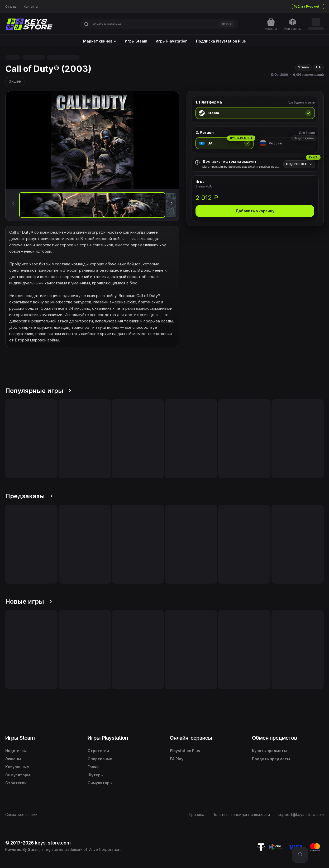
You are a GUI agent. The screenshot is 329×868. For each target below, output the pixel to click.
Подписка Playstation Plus (221, 41)
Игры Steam (136, 41)
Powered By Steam (22, 849)
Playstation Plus (185, 751)
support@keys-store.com (301, 815)
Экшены (13, 759)
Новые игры (29, 601)
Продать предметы (271, 759)
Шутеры (96, 775)
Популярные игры (38, 391)
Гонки (93, 767)
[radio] (255, 113)
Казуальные (17, 767)
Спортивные (100, 759)
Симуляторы (18, 775)
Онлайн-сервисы (191, 738)
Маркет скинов (100, 41)
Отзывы (11, 7)
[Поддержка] (300, 855)
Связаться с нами (21, 815)
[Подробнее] (299, 164)
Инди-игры (16, 751)
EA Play (177, 759)
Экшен (15, 81)
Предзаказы (29, 496)
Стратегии (16, 783)
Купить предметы (269, 751)
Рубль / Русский (308, 6)
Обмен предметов (274, 738)
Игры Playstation (172, 41)
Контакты (31, 7)
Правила (197, 815)
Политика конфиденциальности (241, 815)
